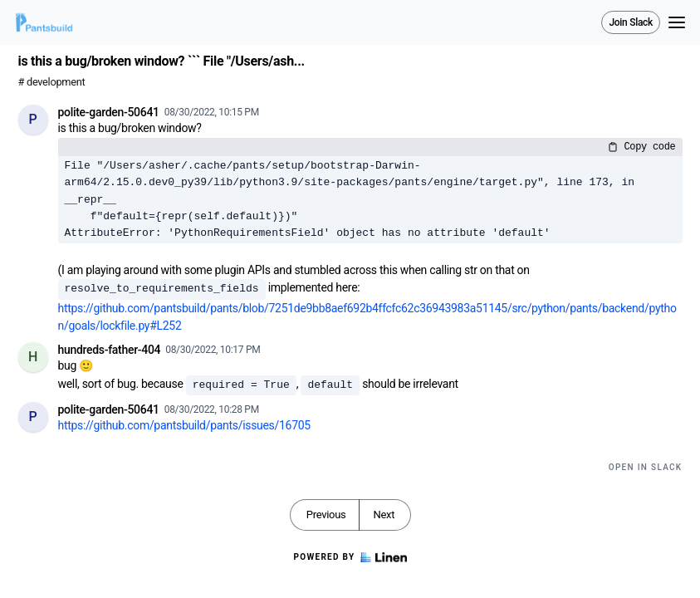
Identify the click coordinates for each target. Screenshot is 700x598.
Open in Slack (646, 467)
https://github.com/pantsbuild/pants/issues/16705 (184, 425)
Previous (326, 515)
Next (384, 515)
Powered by (350, 557)
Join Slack (631, 22)
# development (52, 82)
